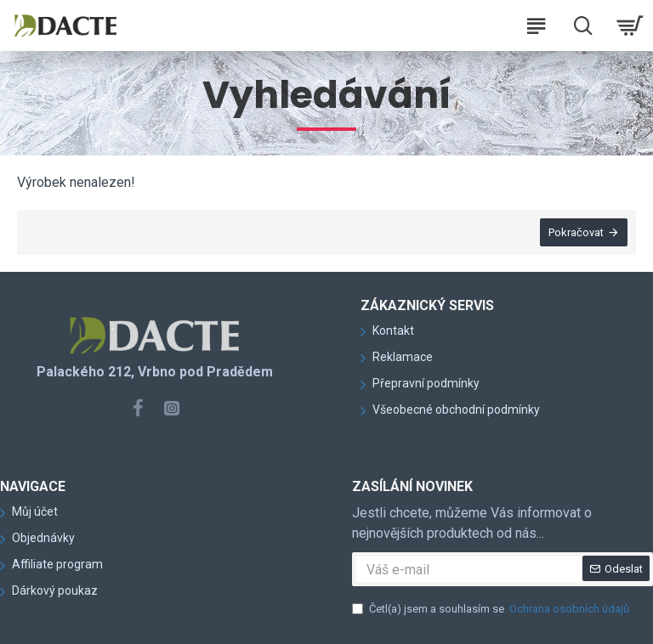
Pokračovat (576, 232)
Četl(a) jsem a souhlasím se (492, 609)
